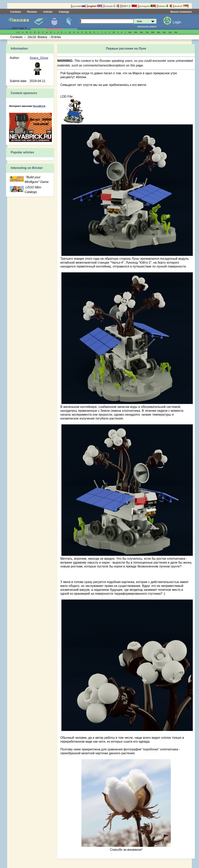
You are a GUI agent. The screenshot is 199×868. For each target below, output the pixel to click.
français (111, 6)
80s (153, 32)
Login (177, 22)
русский (78, 6)
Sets (39, 22)
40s (130, 32)
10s (170, 32)
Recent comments (181, 12)
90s (158, 32)
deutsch (181, 6)
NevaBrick (39, 106)
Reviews (32, 12)
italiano (165, 6)
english (95, 6)
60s (141, 32)
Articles (48, 12)
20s (176, 32)
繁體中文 (129, 6)
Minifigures (54, 22)
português (147, 6)
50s (136, 32)
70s (147, 32)
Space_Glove (39, 58)
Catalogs (64, 12)
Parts (69, 22)
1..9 (18, 32)
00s (164, 32)
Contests (16, 12)
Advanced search (147, 27)
